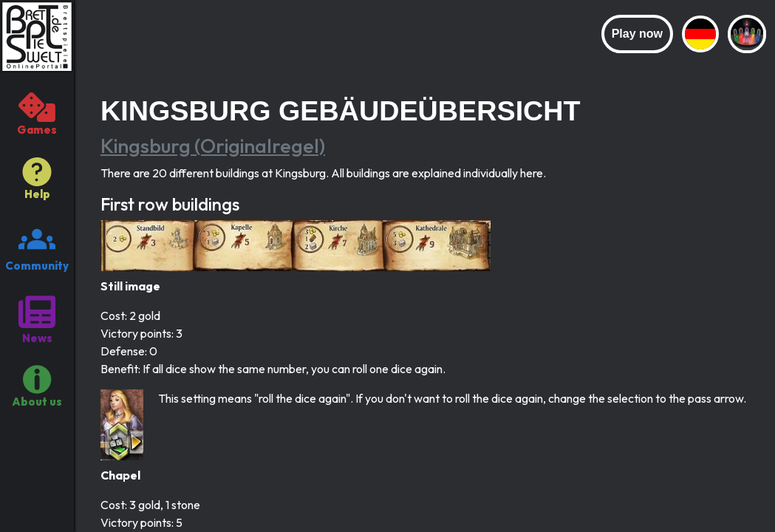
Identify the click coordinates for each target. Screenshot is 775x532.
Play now (637, 34)
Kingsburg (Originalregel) (213, 146)
